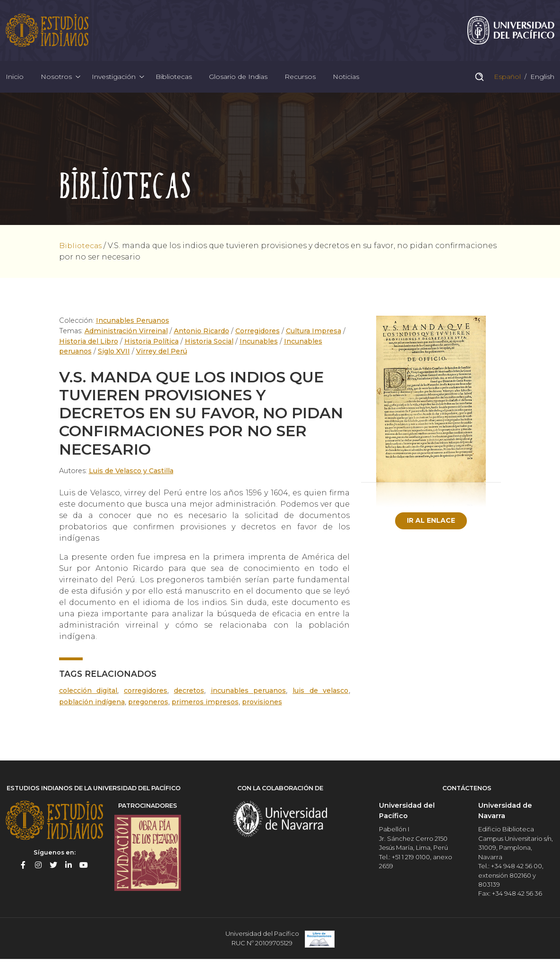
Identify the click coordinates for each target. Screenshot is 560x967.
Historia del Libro (89, 349)
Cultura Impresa (315, 339)
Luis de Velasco (321, 699)
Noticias (346, 82)
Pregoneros (151, 710)
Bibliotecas (174, 82)
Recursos (300, 82)
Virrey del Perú (164, 360)
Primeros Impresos (209, 710)
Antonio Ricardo (201, 339)
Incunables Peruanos (134, 329)
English (541, 82)
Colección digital (88, 699)
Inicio (15, 82)
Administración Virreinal (125, 339)
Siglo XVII (116, 360)
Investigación (114, 82)
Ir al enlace (431, 529)
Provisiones (267, 710)
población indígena (93, 710)
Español (506, 82)
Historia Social (208, 349)
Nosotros (56, 82)
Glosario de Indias (238, 82)
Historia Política (151, 349)
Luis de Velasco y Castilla (131, 479)
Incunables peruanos (249, 699)
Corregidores (258, 339)
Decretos (189, 699)
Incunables (258, 349)
